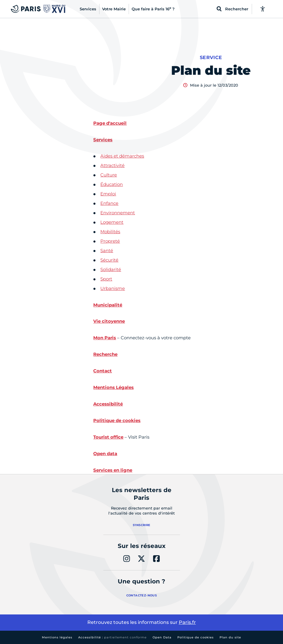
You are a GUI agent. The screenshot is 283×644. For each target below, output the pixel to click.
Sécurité (109, 260)
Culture (109, 175)
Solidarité (111, 269)
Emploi (108, 194)
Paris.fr (187, 622)
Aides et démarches (122, 156)
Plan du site (230, 637)
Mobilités (110, 232)
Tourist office (108, 437)
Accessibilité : (112, 637)
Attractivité (112, 165)
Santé (107, 250)
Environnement (118, 213)
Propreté (110, 241)
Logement (112, 222)
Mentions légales (57, 637)
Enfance (109, 203)
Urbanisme (113, 288)
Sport (106, 279)
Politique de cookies (196, 637)
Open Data (162, 637)
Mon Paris (105, 338)
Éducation (112, 184)
